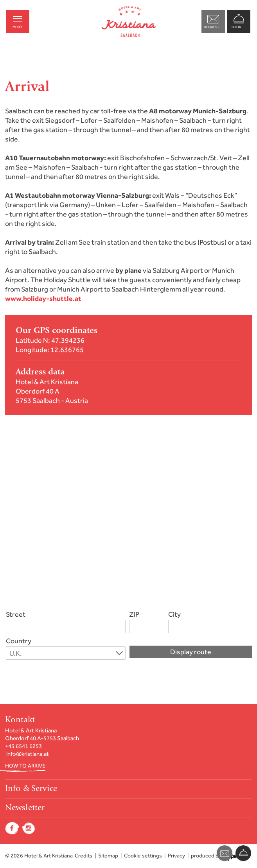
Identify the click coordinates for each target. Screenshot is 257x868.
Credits (84, 856)
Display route (191, 652)
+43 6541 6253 (23, 746)
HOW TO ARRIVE (25, 766)
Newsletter (25, 808)
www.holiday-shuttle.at (43, 299)
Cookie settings (143, 856)
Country (19, 641)
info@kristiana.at (28, 754)
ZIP (134, 614)
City (174, 614)
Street (16, 614)
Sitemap (108, 856)
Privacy (176, 856)
